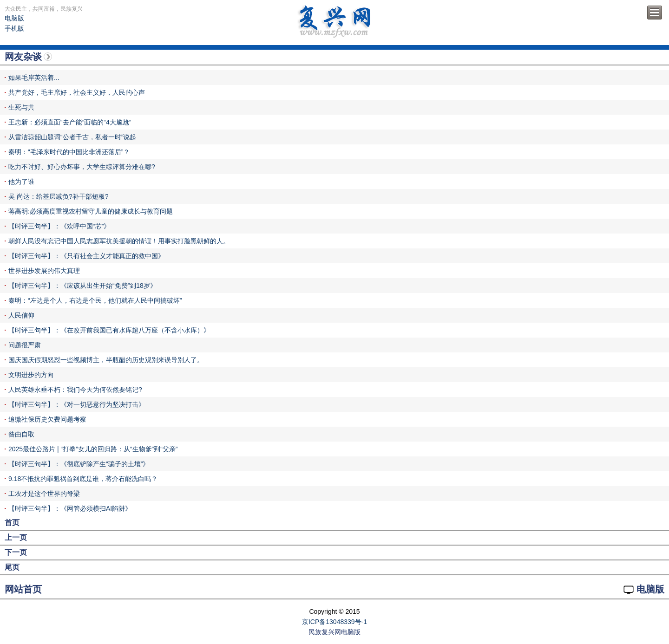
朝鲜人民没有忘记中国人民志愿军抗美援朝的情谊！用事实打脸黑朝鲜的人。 (119, 241)
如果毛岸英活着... (34, 78)
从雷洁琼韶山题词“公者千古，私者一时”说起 (72, 137)
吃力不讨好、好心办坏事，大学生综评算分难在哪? (82, 167)
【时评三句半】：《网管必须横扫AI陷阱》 (70, 508)
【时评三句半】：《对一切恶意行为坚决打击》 (77, 404)
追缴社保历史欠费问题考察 (47, 419)
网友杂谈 (23, 57)
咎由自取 (21, 434)
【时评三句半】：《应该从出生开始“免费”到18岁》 (82, 286)
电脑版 (14, 18)
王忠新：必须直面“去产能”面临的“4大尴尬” (70, 122)
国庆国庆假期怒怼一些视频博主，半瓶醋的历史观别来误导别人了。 (106, 360)
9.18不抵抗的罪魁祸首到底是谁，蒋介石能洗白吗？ (83, 479)
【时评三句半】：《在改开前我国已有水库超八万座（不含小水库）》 (109, 330)
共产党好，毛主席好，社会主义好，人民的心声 (77, 92)
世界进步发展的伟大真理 (44, 271)
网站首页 (23, 589)
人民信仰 (21, 315)
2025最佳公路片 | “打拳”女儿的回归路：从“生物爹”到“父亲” (93, 449)
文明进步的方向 (31, 375)
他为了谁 (21, 182)
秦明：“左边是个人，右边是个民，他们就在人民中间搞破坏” (95, 300)
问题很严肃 (25, 345)
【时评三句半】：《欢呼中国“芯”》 (59, 226)
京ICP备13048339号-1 (334, 622)
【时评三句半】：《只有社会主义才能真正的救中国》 (86, 256)
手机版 (14, 28)
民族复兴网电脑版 (334, 632)
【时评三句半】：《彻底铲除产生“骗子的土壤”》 (79, 464)
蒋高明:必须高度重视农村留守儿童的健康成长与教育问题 (91, 211)
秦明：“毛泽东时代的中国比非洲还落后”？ (69, 152)
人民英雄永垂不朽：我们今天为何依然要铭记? (75, 390)
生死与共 (21, 107)
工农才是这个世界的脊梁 (44, 494)
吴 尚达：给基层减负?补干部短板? (58, 196)
